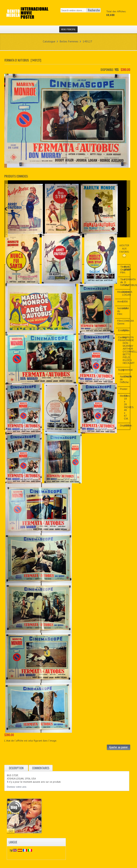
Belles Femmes (69, 41)
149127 (87, 41)
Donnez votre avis (17, 787)
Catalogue (49, 41)
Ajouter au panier (119, 747)
